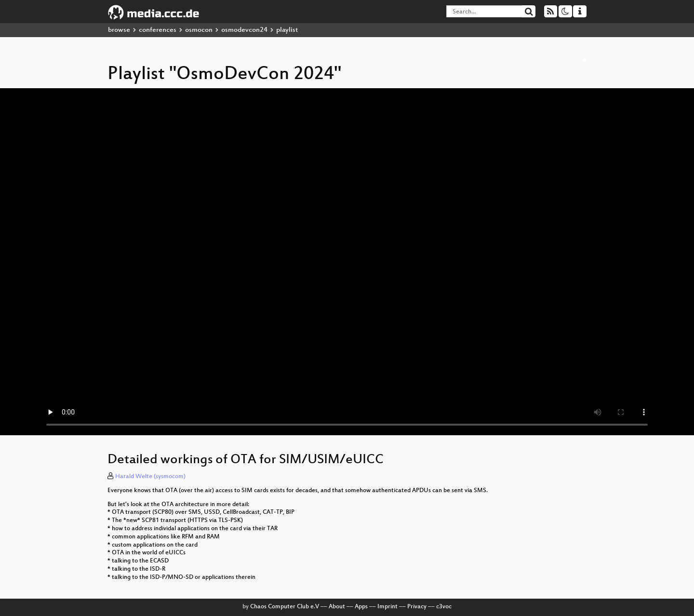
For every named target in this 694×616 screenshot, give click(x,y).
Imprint (387, 607)
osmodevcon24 (244, 30)
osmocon (199, 30)
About (337, 607)
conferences (158, 30)
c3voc (444, 607)
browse (119, 30)
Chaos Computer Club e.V (285, 607)
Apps (361, 607)
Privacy (417, 607)
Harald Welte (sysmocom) (150, 477)
